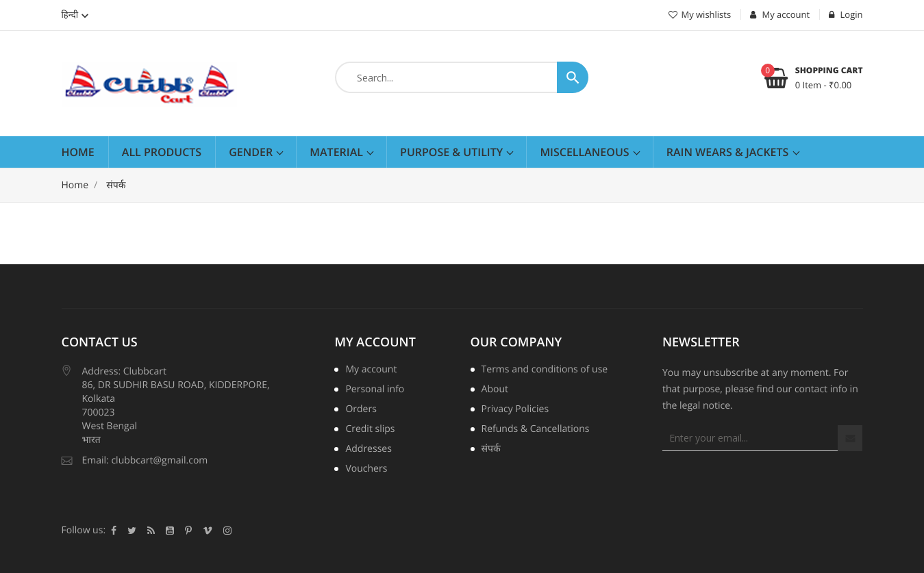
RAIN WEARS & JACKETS (729, 152)
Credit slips (370, 430)
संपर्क (491, 450)
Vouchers (366, 470)
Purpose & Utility (453, 152)
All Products (162, 152)
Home (78, 152)
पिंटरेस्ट (188, 531)
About (495, 390)
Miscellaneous (586, 152)
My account (375, 342)
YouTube (170, 531)
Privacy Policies (515, 410)
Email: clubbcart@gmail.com (145, 460)
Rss (151, 531)
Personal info (375, 390)
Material (338, 152)
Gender (252, 152)
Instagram (227, 531)
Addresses (368, 450)
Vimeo (208, 531)
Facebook (114, 531)
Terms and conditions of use (545, 370)
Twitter (132, 531)
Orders (361, 410)
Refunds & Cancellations (536, 430)
